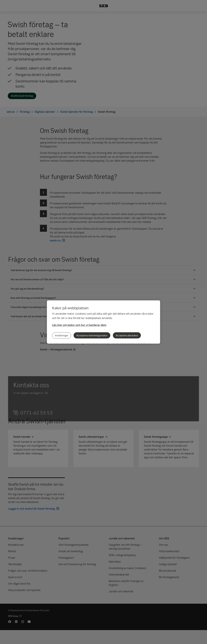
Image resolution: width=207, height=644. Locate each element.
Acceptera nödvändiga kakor (92, 335)
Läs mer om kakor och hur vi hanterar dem (79, 325)
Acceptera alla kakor (127, 335)
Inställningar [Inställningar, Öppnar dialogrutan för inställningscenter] (62, 335)
